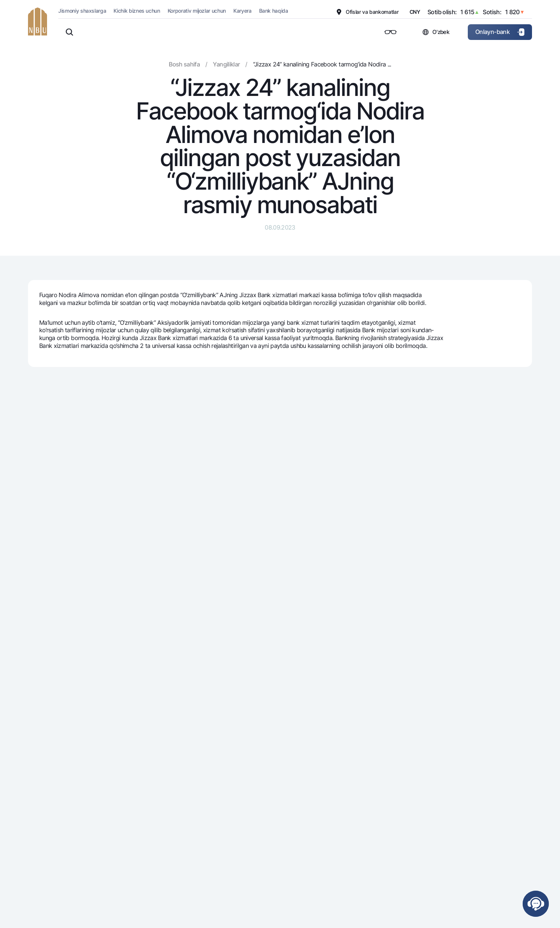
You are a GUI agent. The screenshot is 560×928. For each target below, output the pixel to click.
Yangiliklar (226, 64)
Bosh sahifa (184, 64)
